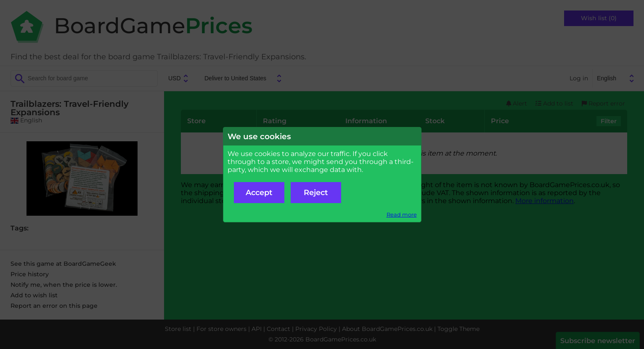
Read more (402, 215)
